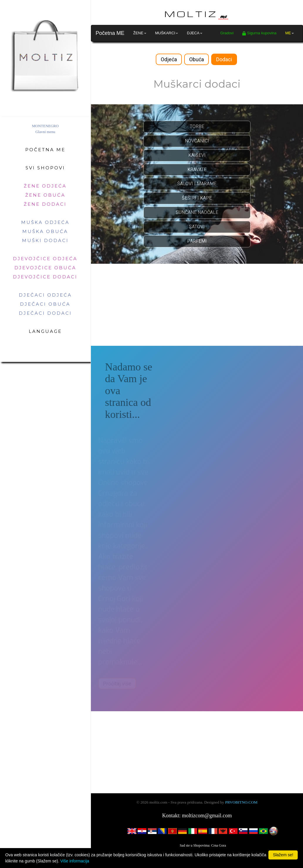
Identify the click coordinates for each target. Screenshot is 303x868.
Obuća (197, 59)
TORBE (197, 126)
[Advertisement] (197, 305)
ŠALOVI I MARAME (197, 184)
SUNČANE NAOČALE (197, 212)
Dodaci (224, 59)
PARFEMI (197, 241)
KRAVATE (197, 170)
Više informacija (75, 861)
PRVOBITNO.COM (241, 802)
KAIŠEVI (197, 155)
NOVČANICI (197, 141)
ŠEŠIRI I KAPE (197, 198)
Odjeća (169, 59)
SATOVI (197, 227)
